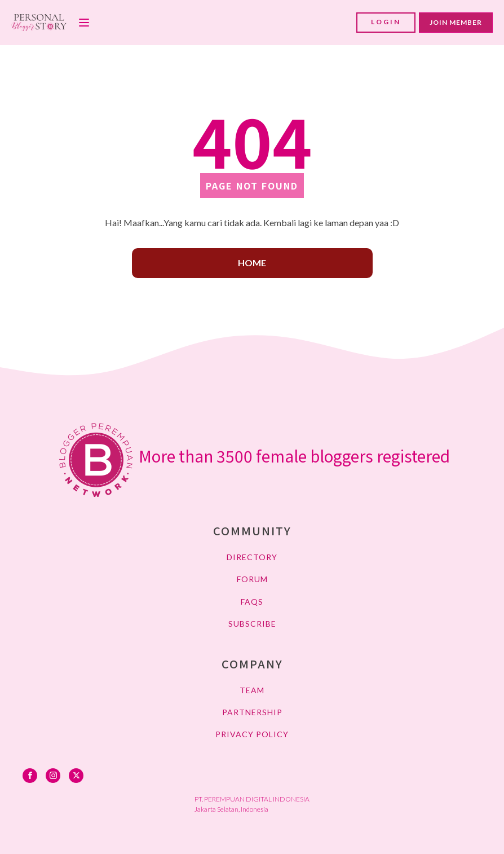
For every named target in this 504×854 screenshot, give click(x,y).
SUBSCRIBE (252, 624)
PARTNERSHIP (252, 712)
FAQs (252, 602)
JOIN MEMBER (456, 22)
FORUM (252, 579)
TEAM (252, 690)
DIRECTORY (252, 557)
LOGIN (386, 22)
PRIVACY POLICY (252, 734)
